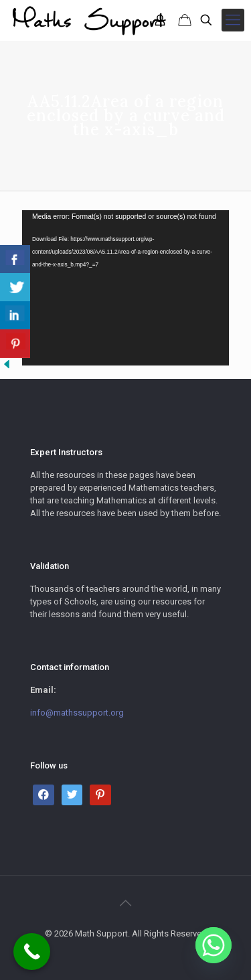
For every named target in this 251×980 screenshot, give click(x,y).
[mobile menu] (233, 20)
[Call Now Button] (32, 952)
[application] (125, 288)
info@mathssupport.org (77, 713)
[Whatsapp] (214, 945)
